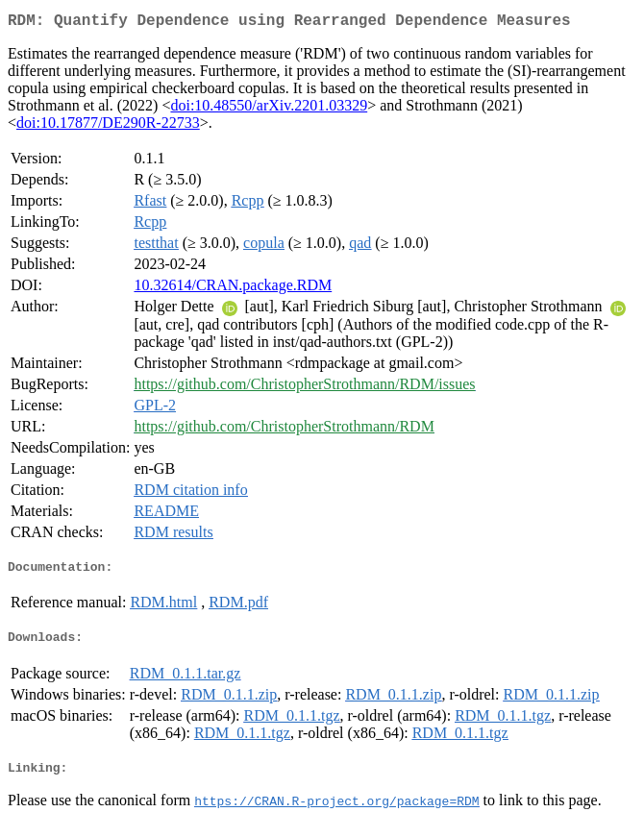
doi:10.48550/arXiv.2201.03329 (269, 109)
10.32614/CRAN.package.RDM (233, 289)
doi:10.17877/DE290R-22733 (108, 126)
